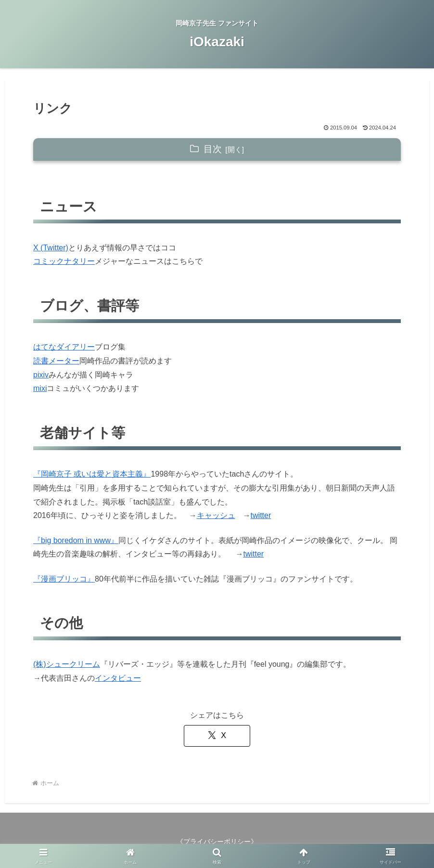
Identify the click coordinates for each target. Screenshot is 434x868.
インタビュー (118, 678)
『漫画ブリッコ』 (64, 579)
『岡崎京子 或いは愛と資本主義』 (92, 474)
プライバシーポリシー (217, 842)
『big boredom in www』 (76, 540)
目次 (213, 149)
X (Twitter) (51, 248)
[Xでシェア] (217, 736)
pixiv (41, 375)
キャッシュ (216, 515)
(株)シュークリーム (67, 664)
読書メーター (56, 361)
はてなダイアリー (64, 347)
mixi (40, 388)
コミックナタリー (64, 261)
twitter (261, 515)
